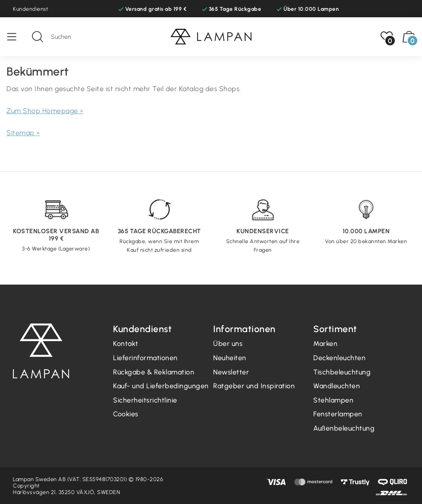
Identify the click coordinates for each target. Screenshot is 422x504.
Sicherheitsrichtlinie (145, 400)
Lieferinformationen (145, 358)
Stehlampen (333, 400)
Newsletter (231, 372)
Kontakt (126, 344)
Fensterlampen (338, 414)
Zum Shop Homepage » (45, 111)
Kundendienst (30, 9)
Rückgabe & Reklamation (154, 372)
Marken (325, 344)
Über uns (228, 344)
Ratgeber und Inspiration (254, 386)
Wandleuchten (337, 386)
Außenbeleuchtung (344, 428)
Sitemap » (23, 133)
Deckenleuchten (339, 358)
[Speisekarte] (16, 37)
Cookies (126, 414)
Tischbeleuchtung (342, 372)
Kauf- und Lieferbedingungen (161, 386)
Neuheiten (230, 358)
